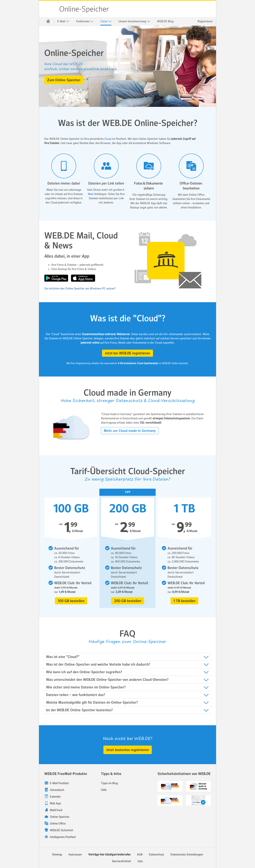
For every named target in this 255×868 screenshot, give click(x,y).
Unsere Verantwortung (134, 21)
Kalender (55, 797)
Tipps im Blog (109, 783)
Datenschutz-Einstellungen (187, 854)
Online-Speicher (84, 9)
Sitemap (57, 854)
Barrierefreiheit (122, 861)
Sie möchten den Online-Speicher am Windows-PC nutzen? (80, 288)
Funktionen (85, 21)
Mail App (55, 803)
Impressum (75, 854)
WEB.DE (49, 9)
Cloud (106, 21)
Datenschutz (157, 854)
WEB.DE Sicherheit (62, 830)
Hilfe (104, 790)
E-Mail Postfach (59, 783)
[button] (64, 80)
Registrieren (205, 21)
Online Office (58, 823)
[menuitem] (48, 21)
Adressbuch (57, 790)
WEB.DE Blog (165, 21)
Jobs (140, 861)
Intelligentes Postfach (63, 837)
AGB (140, 854)
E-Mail (63, 21)
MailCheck (56, 810)
